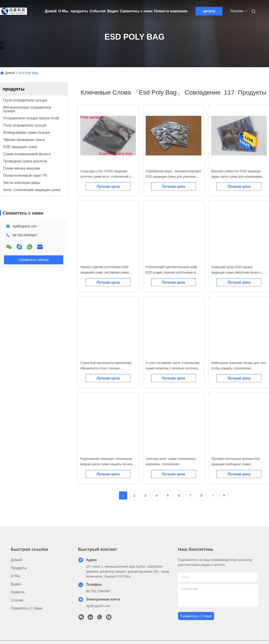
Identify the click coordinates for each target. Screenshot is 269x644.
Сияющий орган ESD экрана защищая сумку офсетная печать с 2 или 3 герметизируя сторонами (238, 272)
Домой (51, 11)
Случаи (17, 600)
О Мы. (63, 11)
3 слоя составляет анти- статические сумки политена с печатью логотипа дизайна (173, 368)
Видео (113, 11)
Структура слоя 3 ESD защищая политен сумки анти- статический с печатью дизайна (106, 177)
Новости (18, 592)
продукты (79, 11)
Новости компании (171, 11)
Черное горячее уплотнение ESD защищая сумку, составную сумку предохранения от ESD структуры (105, 272)
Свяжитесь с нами (136, 11)
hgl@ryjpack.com (25, 226)
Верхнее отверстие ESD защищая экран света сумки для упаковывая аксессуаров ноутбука (236, 177)
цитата (209, 11)
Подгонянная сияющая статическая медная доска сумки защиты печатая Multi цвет (107, 464)
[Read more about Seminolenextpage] (213, 495)
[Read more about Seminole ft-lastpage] (224, 495)
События (98, 11)
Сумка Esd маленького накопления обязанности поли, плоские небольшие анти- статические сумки (107, 368)
